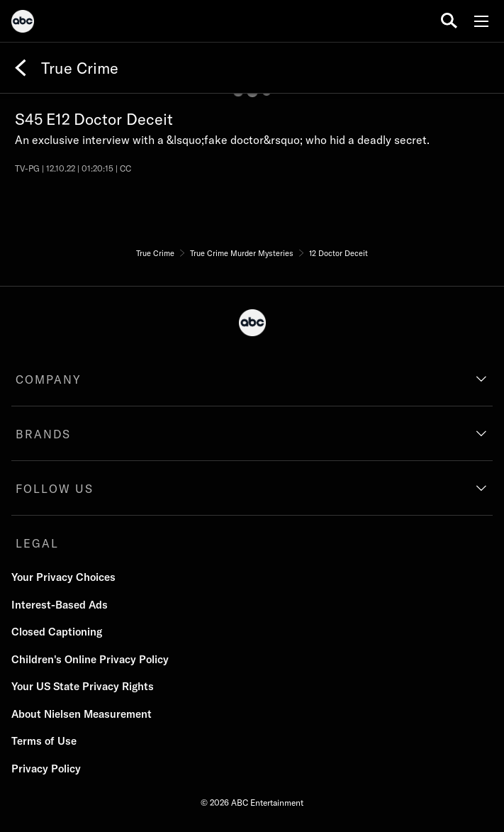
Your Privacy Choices (63, 577)
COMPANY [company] (49, 379)
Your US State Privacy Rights (83, 686)
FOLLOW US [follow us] (55, 489)
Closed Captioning (57, 632)
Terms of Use (44, 741)
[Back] (21, 68)
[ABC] (23, 23)
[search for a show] (449, 21)
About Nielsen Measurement (82, 714)
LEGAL (37, 543)
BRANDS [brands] (43, 434)
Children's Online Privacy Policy (90, 659)
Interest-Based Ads (60, 605)
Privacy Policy (46, 769)
